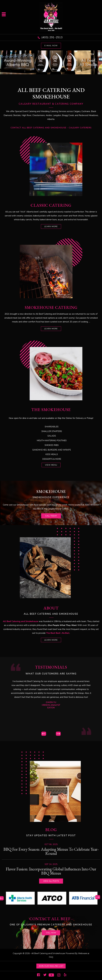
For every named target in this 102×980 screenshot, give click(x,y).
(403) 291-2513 (52, 37)
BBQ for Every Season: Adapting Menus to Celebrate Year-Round (51, 851)
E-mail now (51, 46)
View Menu (51, 465)
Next (58, 734)
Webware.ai (84, 953)
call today (51, 516)
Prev (44, 734)
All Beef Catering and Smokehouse (48, 953)
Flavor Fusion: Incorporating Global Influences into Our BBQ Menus (51, 871)
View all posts (51, 881)
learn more (51, 226)
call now (51, 933)
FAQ (51, 957)
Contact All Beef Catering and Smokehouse (39, 128)
